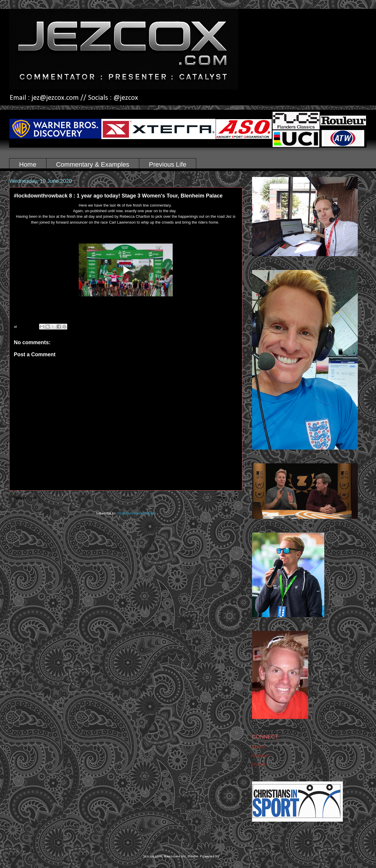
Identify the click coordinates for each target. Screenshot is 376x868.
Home (28, 164)
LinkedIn (259, 764)
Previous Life (168, 164)
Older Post (228, 498)
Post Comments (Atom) (137, 513)
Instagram (261, 755)
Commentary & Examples (93, 164)
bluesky (258, 747)
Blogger (226, 856)
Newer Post (25, 498)
